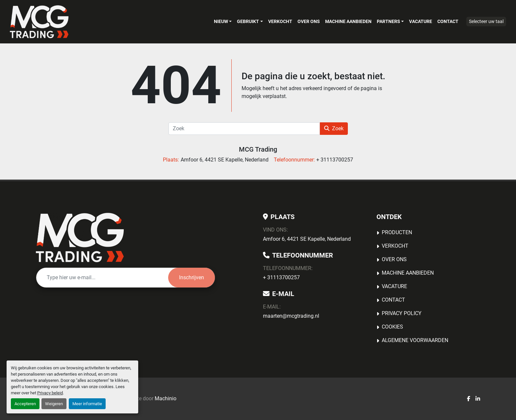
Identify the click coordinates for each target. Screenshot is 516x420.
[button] (223, 21)
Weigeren (54, 404)
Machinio (166, 398)
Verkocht (280, 21)
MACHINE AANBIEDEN (348, 21)
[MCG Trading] (80, 237)
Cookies (392, 327)
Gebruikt (248, 21)
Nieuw (221, 21)
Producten (397, 232)
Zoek (334, 128)
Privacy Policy (402, 313)
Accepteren (25, 404)
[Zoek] (244, 129)
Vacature (421, 21)
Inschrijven (192, 277)
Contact (448, 21)
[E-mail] (102, 278)
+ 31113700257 (281, 277)
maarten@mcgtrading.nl (291, 316)
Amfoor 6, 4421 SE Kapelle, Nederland (307, 239)
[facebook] (469, 399)
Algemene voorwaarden (415, 340)
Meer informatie (87, 404)
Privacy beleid (50, 393)
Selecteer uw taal (486, 21)
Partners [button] (388, 21)
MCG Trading (258, 149)
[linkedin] (478, 399)
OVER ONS (309, 21)
